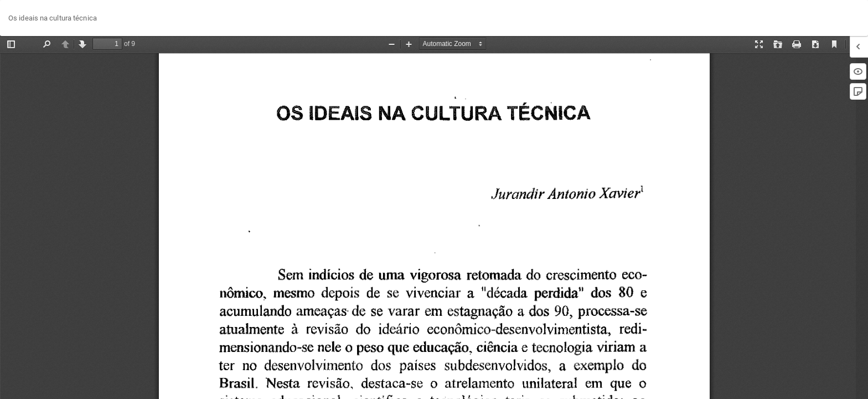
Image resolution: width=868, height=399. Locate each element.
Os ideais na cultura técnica (53, 18)
